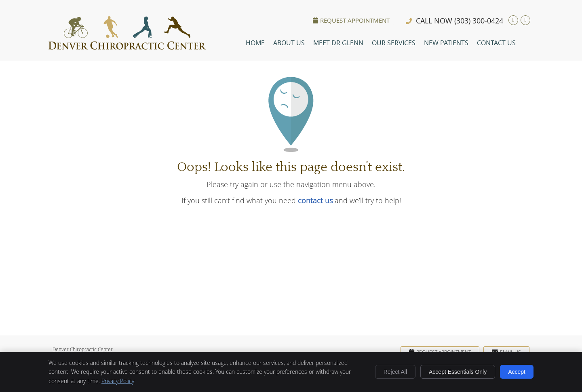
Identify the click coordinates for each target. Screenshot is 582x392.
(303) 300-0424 (479, 21)
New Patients (446, 43)
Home (255, 43)
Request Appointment (351, 20)
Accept (517, 372)
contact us (315, 200)
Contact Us (496, 43)
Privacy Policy (118, 381)
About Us (289, 43)
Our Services (394, 43)
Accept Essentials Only (458, 372)
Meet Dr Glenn (338, 43)
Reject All (395, 372)
